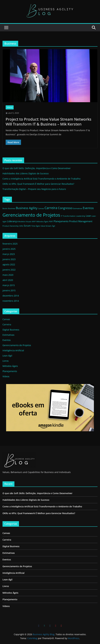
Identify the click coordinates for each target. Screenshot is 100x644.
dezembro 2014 (11, 296)
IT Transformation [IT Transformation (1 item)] (68, 216)
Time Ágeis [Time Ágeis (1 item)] (36, 226)
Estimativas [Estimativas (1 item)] (78, 208)
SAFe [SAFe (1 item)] (21, 226)
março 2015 (9, 285)
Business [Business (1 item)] (12, 208)
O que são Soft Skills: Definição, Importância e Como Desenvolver (37, 168)
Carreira (7, 324)
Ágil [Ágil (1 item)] (54, 226)
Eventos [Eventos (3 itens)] (88, 208)
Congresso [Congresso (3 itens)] (65, 208)
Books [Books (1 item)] (5, 208)
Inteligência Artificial (13, 350)
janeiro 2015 (9, 290)
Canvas (6, 319)
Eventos (7, 340)
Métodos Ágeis (10, 366)
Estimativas (8, 335)
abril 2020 (8, 280)
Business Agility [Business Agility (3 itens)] (27, 208)
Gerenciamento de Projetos (17, 345)
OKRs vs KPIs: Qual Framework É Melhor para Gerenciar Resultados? (38, 184)
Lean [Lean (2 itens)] (88, 216)
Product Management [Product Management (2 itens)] (81, 221)
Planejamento (10, 371)
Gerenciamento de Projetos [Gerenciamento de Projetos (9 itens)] (31, 215)
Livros (6, 361)
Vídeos (10, 107)
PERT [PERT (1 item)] (51, 222)
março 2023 (9, 254)
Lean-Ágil (7, 356)
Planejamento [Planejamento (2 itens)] (61, 221)
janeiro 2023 (9, 259)
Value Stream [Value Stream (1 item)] (46, 226)
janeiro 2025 (9, 249)
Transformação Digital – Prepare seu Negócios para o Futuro (34, 189)
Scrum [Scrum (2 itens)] (27, 226)
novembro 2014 (11, 301)
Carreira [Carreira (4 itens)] (51, 208)
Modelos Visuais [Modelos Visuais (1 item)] (25, 222)
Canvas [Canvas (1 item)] (41, 208)
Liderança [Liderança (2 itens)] (12, 221)
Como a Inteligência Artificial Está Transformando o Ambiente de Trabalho (41, 179)
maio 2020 (8, 275)
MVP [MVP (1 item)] (34, 222)
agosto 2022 (9, 264)
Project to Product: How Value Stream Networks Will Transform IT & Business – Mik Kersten (49, 122)
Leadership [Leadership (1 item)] (81, 216)
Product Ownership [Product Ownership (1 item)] (11, 226)
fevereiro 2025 (10, 244)
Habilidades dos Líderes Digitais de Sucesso (26, 173)
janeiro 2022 (9, 270)
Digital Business (11, 330)
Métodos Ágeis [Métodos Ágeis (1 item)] (42, 222)
